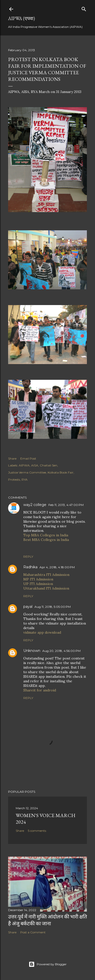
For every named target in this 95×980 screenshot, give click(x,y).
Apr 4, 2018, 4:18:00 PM (57, 567)
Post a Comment (33, 932)
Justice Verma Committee (27, 472)
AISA (35, 465)
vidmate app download (42, 632)
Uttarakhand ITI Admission (46, 588)
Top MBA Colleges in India (46, 535)
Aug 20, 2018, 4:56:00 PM (61, 651)
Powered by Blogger (48, 964)
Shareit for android (40, 690)
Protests (14, 479)
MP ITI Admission (38, 579)
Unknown (32, 651)
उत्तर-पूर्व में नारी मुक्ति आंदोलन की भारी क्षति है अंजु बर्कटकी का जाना (48, 920)
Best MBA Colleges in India (46, 540)
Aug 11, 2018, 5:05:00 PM (53, 607)
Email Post (28, 458)
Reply (28, 557)
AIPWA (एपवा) (22, 18)
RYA (25, 479)
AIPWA (24, 465)
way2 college (35, 505)
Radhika (30, 567)
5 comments (37, 831)
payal (28, 607)
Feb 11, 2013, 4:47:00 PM (66, 505)
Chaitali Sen (49, 465)
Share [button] (12, 458)
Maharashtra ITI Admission (46, 575)
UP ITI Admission (38, 584)
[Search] (84, 8)
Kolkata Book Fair (61, 472)
